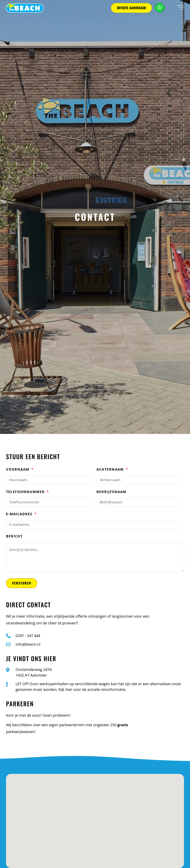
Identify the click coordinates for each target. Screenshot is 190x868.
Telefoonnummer (26, 492)
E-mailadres (20, 514)
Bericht (14, 536)
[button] (95, 817)
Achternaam (111, 470)
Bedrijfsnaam (111, 492)
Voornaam (18, 470)
